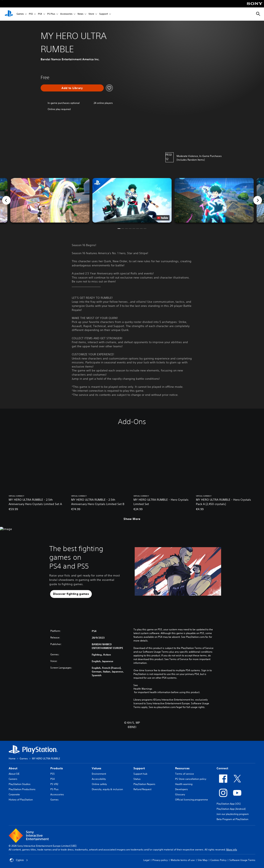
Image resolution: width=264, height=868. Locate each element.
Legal (146, 860)
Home (12, 758)
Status (137, 779)
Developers (181, 789)
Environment (99, 774)
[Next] (258, 200)
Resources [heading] (182, 768)
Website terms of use (183, 860)
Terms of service (184, 774)
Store (91, 14)
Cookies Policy (218, 860)
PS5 (31, 14)
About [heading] (13, 768)
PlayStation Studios (20, 784)
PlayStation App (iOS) (229, 804)
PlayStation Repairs (144, 784)
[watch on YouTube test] (163, 218)
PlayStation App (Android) (231, 809)
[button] (132, 200)
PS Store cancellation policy (191, 779)
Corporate (14, 794)
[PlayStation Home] (9, 14)
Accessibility (99, 779)
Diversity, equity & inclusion (107, 789)
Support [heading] (139, 768)
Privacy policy (160, 860)
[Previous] (6, 200)
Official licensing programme (192, 800)
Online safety (99, 784)
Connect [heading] (222, 768)
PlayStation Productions (22, 789)
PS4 (40, 14)
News (80, 14)
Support (104, 14)
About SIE (14, 774)
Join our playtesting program (233, 814)
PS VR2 (54, 784)
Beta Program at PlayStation (232, 819)
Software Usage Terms (242, 860)
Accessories (66, 14)
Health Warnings (143, 689)
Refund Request (142, 789)
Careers (13, 779)
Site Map (203, 860)
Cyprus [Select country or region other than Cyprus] (19, 860)
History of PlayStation (21, 800)
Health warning (184, 784)
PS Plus (51, 14)
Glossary (180, 794)
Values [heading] (97, 768)
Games (20, 14)
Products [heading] (57, 768)
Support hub (140, 774)
